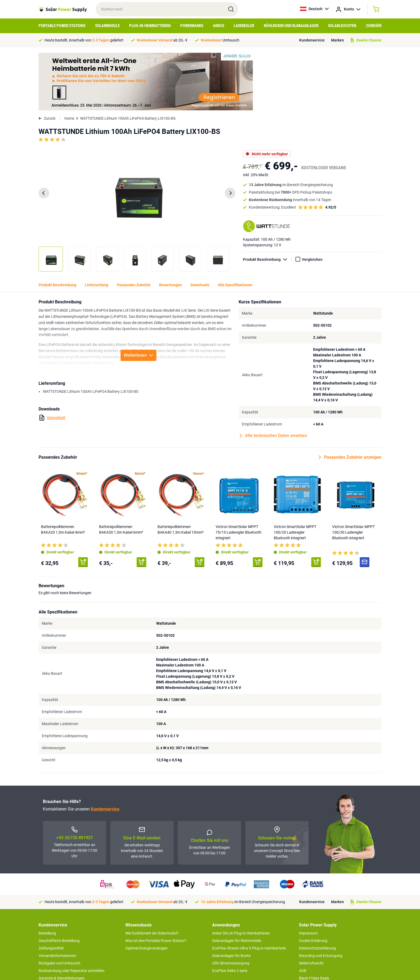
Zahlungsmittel (51, 891)
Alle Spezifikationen (235, 227)
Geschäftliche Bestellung (59, 883)
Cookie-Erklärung (313, 883)
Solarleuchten (342, 26)
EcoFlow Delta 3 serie (230, 913)
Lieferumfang (97, 227)
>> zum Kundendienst (56, 946)
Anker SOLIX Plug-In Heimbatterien (241, 876)
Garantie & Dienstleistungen (62, 921)
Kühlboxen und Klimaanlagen (291, 26)
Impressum (308, 876)
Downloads (200, 227)
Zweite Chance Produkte (59, 936)
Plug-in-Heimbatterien (150, 26)
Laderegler (244, 26)
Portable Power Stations (62, 26)
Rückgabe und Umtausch (59, 906)
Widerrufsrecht (311, 906)
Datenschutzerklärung (317, 891)
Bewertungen (170, 227)
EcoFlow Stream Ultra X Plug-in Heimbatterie (249, 891)
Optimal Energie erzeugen (147, 891)
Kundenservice (312, 40)
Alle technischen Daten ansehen (273, 378)
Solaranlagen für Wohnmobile (237, 883)
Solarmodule (107, 26)
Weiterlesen (138, 298)
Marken (337, 40)
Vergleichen (312, 202)
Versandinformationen (57, 898)
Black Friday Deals (314, 921)
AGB (303, 913)
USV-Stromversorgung (231, 906)
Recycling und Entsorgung (321, 898)
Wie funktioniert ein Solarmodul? (152, 876)
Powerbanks (192, 26)
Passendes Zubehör (134, 227)
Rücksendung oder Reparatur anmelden (72, 913)
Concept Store (50, 928)
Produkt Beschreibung (267, 202)
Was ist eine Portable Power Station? (156, 883)
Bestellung (47, 876)
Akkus (219, 26)
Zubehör (374, 26)
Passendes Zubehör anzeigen (350, 400)
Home (69, 61)
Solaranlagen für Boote (231, 898)
